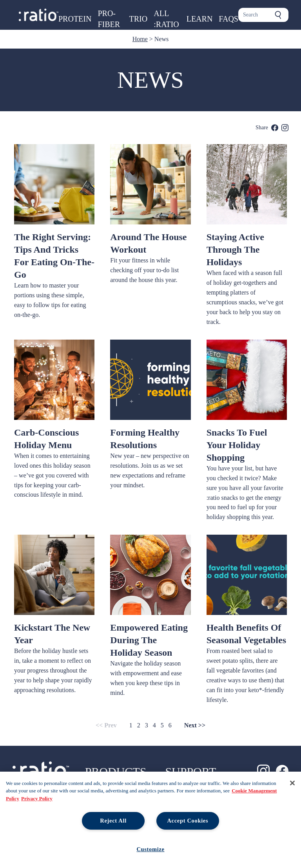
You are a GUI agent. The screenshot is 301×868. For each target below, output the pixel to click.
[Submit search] (278, 15)
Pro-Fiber (109, 19)
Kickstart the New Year (52, 634)
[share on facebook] (275, 128)
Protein (75, 19)
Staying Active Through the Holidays (235, 250)
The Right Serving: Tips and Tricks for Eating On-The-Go (54, 256)
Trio (139, 19)
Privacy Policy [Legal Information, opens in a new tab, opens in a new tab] (37, 798)
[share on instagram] (285, 128)
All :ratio (166, 19)
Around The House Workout (148, 243)
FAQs (228, 19)
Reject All (113, 821)
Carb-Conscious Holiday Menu (46, 439)
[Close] (292, 783)
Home (140, 39)
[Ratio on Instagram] (263, 771)
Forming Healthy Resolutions (145, 439)
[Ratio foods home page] (39, 15)
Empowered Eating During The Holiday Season (149, 640)
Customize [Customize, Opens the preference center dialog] (150, 849)
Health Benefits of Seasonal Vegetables (246, 634)
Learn (200, 19)
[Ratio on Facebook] (282, 771)
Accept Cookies (188, 821)
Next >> (195, 725)
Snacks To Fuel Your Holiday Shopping (237, 445)
